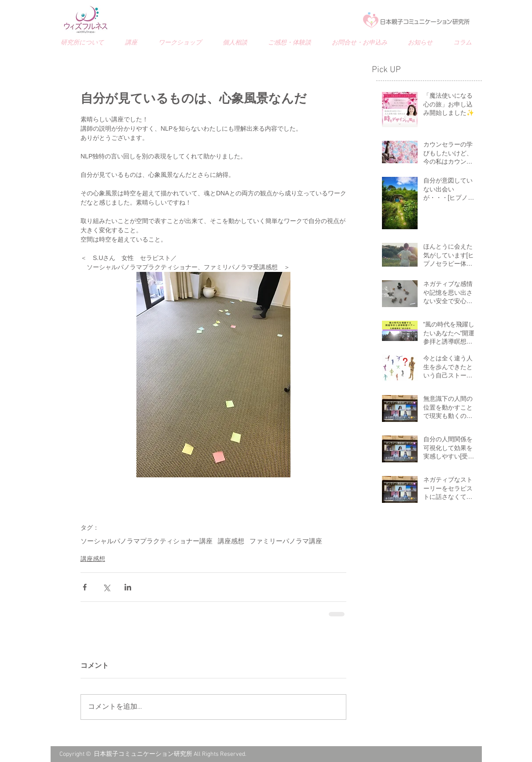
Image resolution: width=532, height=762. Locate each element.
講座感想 (231, 542)
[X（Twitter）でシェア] (106, 587)
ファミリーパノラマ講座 (286, 542)
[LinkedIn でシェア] (128, 587)
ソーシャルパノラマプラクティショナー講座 (147, 542)
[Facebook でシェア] (85, 587)
